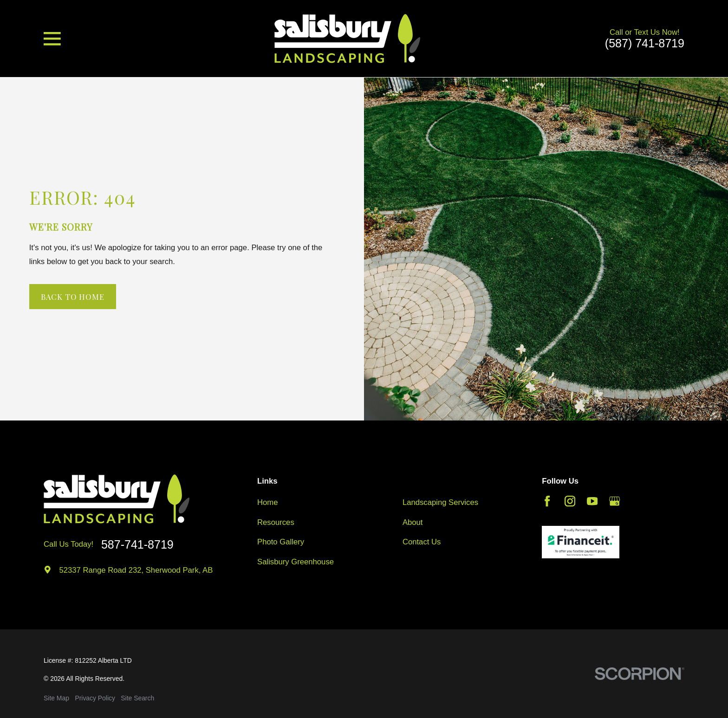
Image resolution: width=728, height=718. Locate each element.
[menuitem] (56, 698)
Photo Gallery (281, 542)
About (413, 522)
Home (267, 502)
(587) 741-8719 (645, 43)
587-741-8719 (137, 545)
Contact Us (422, 542)
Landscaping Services (440, 502)
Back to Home (73, 297)
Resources (276, 522)
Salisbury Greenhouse (296, 562)
